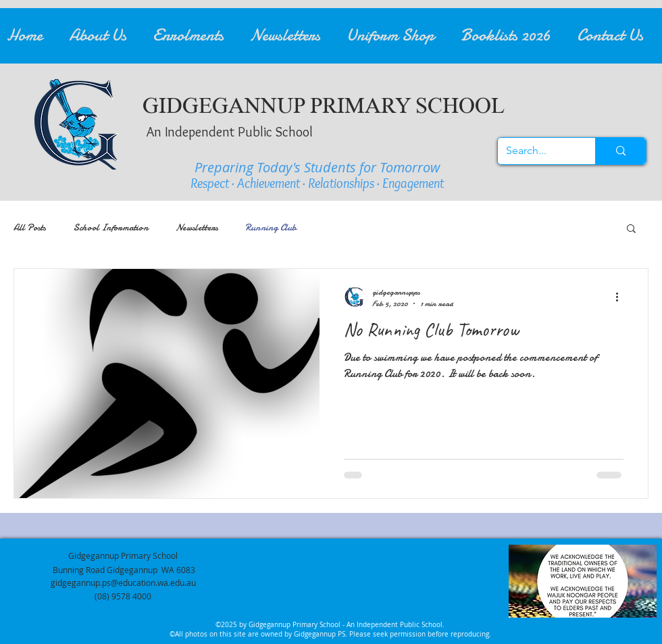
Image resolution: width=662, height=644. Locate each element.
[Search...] (536, 151)
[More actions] (621, 297)
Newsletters (197, 227)
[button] (104, 36)
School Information (111, 227)
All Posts (30, 227)
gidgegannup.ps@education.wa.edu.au (123, 583)
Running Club (271, 227)
